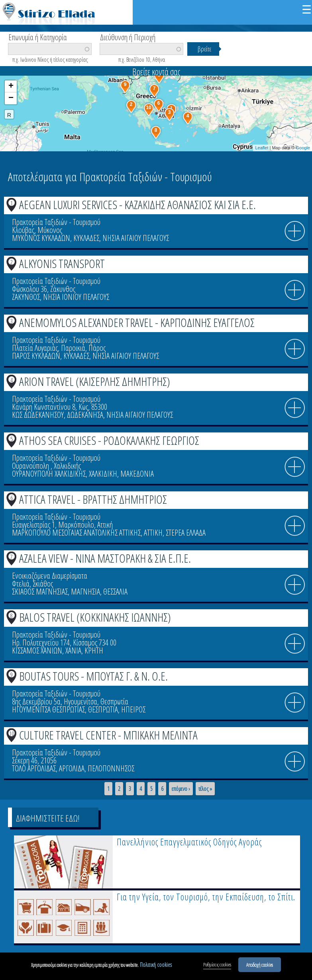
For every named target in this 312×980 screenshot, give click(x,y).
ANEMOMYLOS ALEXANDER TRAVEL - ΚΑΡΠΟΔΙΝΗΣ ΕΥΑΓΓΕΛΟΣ (137, 322)
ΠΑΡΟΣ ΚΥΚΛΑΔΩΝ (36, 356)
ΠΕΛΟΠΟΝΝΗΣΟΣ (111, 768)
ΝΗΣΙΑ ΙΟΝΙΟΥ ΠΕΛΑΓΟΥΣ (76, 297)
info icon (295, 231)
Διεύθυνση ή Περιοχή (128, 37)
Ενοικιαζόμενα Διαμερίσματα (50, 576)
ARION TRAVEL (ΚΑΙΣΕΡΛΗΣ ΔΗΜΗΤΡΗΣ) (95, 381)
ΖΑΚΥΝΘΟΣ (26, 297)
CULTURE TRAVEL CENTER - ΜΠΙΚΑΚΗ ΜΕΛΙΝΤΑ (108, 735)
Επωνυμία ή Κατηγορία (38, 37)
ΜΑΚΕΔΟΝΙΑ (137, 474)
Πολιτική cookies (156, 965)
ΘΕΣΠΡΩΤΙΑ (103, 709)
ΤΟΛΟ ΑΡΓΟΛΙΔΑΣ (34, 768)
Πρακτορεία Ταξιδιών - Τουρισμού (56, 222)
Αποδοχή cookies (260, 964)
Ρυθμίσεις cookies (217, 964)
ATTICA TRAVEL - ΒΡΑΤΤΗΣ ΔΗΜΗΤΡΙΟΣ (93, 499)
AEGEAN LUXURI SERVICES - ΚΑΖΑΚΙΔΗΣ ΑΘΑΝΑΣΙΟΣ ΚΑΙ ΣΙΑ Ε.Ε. (137, 204)
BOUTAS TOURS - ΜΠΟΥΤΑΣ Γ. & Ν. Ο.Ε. (93, 676)
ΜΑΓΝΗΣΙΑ (85, 592)
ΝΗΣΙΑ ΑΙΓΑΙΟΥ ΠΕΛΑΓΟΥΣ (136, 238)
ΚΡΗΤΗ (94, 650)
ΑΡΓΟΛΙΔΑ (72, 768)
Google (303, 148)
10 (12, 734)
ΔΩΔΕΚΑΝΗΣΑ (85, 415)
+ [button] (11, 86)
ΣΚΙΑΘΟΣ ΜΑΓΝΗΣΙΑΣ (40, 592)
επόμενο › (181, 789)
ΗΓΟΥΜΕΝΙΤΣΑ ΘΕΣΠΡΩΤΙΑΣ (48, 709)
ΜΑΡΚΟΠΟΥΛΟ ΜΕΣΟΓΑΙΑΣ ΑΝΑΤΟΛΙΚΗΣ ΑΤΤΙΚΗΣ (76, 533)
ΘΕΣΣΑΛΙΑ (115, 592)
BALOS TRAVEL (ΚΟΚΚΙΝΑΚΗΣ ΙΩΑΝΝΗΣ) (95, 617)
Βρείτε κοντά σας (156, 72)
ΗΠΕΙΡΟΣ (133, 709)
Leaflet (262, 148)
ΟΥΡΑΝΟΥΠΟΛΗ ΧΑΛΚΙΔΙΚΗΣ (49, 474)
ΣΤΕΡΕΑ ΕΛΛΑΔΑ (186, 533)
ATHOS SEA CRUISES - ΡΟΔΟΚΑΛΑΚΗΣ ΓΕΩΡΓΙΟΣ (109, 440)
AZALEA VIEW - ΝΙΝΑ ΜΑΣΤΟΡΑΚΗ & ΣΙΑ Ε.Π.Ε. (105, 558)
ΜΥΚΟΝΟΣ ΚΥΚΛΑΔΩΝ (41, 238)
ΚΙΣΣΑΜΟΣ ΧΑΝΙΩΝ (37, 650)
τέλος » (205, 789)
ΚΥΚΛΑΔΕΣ (86, 238)
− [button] (11, 98)
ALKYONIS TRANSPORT (62, 263)
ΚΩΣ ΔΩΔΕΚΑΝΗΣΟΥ (38, 415)
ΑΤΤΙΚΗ (153, 533)
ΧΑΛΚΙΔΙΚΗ (103, 474)
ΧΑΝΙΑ (73, 650)
